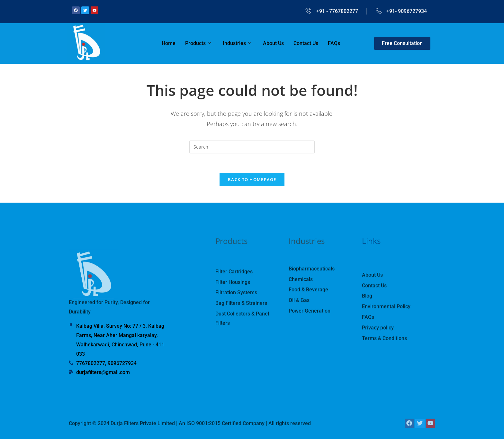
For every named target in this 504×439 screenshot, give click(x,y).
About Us (273, 43)
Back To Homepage (252, 179)
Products (198, 43)
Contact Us (306, 43)
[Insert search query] (252, 147)
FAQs (334, 43)
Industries (237, 43)
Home (169, 43)
